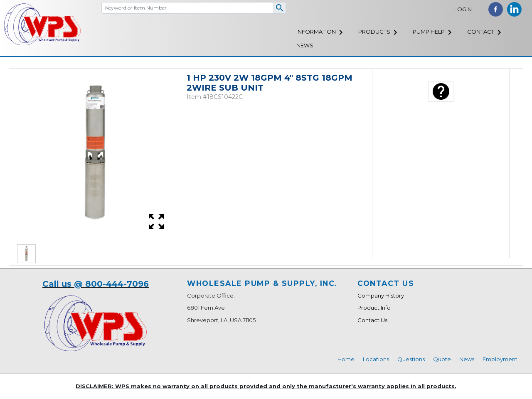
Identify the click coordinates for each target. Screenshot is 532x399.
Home (346, 359)
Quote (442, 359)
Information (316, 32)
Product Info (374, 308)
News (305, 45)
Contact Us (372, 320)
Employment (500, 359)
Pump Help (429, 32)
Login (463, 9)
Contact (481, 32)
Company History (381, 296)
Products (374, 32)
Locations (376, 359)
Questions (411, 359)
